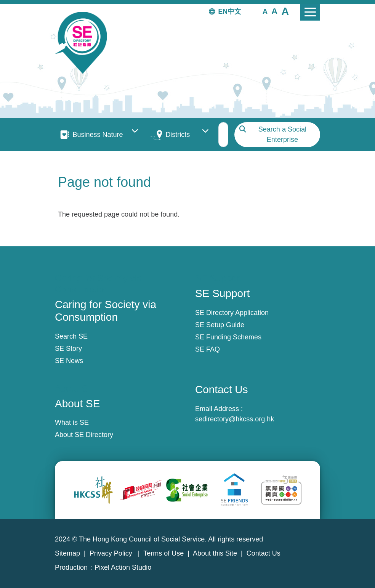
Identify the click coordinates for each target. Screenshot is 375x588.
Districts (178, 135)
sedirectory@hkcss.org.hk (235, 419)
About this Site (215, 553)
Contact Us (264, 553)
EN (223, 11)
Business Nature (98, 135)
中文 (234, 11)
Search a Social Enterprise (282, 134)
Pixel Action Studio (123, 567)
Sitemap (67, 553)
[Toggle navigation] (310, 12)
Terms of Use (163, 553)
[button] (265, 11)
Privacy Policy (112, 553)
